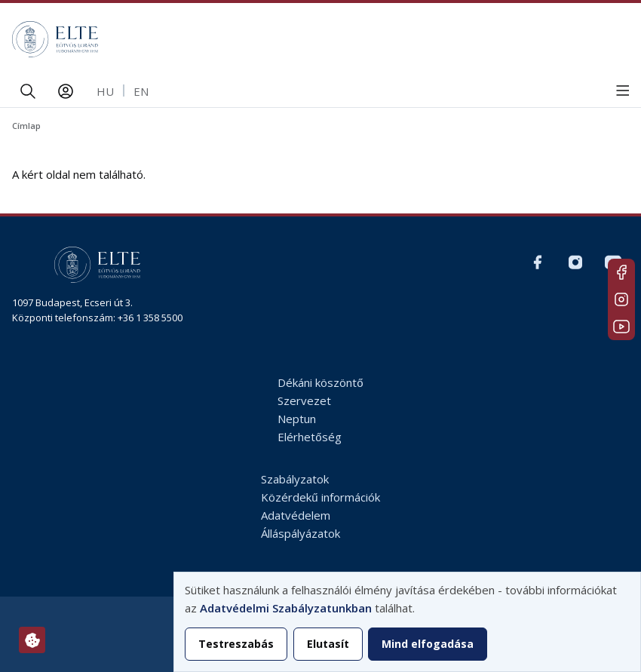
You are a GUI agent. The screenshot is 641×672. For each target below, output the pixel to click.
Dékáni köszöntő (320, 382)
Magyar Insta (621, 299)
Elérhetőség (309, 437)
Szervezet (304, 400)
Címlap (26, 126)
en (141, 91)
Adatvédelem (296, 515)
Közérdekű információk (320, 497)
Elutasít (328, 644)
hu (105, 91)
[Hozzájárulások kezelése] (32, 640)
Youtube (621, 327)
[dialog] (407, 622)
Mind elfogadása (428, 644)
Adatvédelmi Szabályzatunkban (286, 608)
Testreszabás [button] (236, 644)
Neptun (297, 419)
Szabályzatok (295, 479)
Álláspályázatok (301, 533)
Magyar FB (621, 272)
